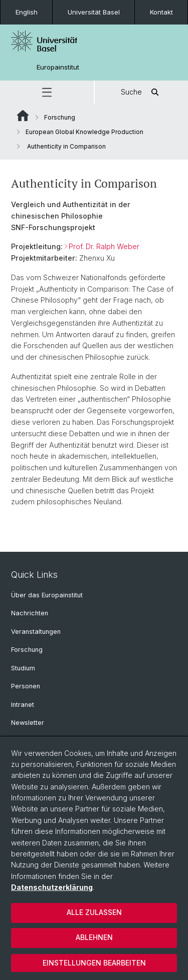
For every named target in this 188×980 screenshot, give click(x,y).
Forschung (60, 117)
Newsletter (28, 723)
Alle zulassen (94, 912)
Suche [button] (141, 92)
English (27, 12)
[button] (47, 92)
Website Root (23, 116)
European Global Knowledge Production (84, 132)
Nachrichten (30, 613)
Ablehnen (94, 937)
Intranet (23, 705)
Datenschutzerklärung (52, 887)
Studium (23, 668)
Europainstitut (58, 67)
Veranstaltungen (36, 632)
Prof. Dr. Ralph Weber (104, 246)
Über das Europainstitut (47, 595)
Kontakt (161, 12)
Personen (26, 686)
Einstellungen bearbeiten (94, 963)
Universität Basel (94, 12)
